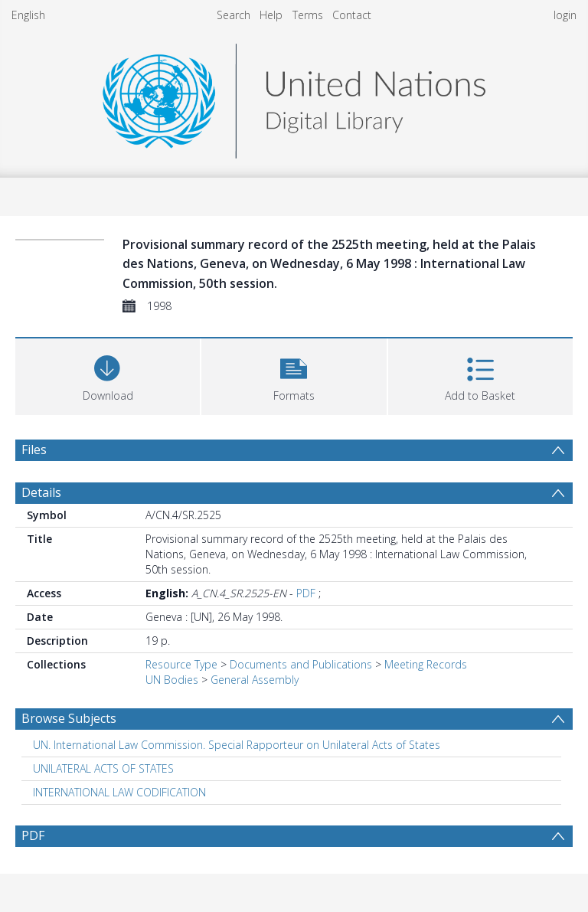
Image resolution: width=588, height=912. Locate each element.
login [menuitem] (565, 15)
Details (41, 492)
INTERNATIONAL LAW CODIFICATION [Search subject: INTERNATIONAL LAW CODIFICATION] (119, 792)
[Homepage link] (294, 97)
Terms (308, 15)
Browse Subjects (69, 718)
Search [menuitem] (234, 15)
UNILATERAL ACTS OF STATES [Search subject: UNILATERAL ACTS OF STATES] (103, 768)
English (28, 15)
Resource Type (181, 664)
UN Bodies (172, 680)
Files (34, 449)
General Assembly (255, 680)
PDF (306, 593)
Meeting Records (426, 664)
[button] (294, 375)
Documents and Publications (301, 664)
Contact (352, 15)
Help (271, 15)
